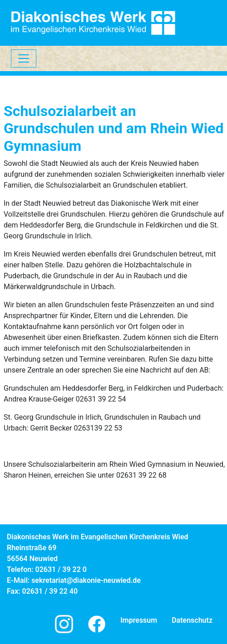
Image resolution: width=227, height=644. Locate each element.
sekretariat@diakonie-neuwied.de (86, 580)
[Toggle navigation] (24, 58)
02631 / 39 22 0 (61, 569)
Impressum (139, 620)
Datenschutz (192, 620)
